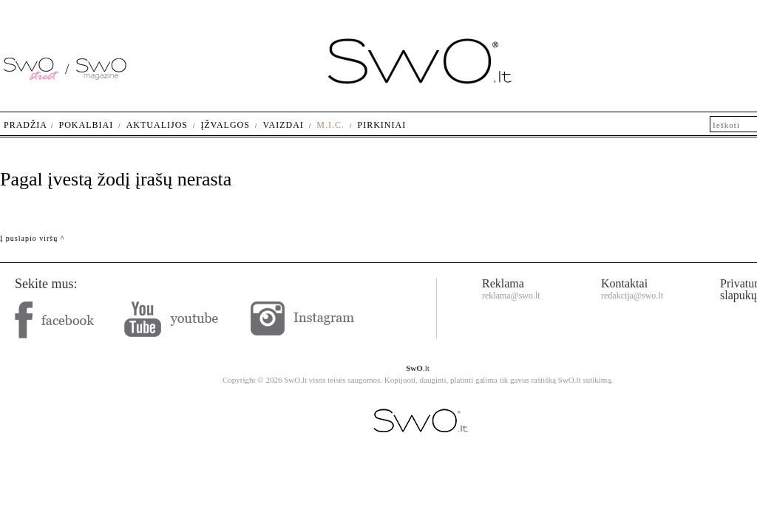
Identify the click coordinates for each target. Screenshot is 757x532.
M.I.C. (330, 125)
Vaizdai (283, 125)
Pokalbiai (86, 125)
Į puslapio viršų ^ (32, 238)
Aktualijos (157, 125)
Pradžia (26, 125)
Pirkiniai (382, 125)
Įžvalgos (225, 125)
